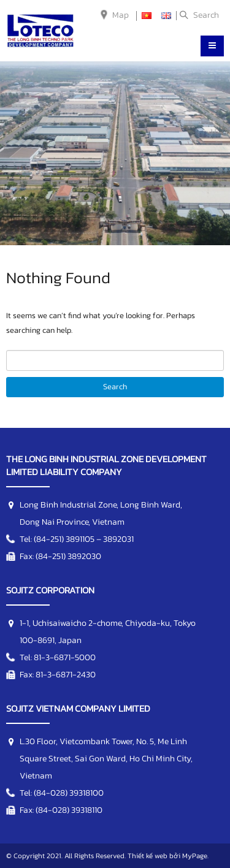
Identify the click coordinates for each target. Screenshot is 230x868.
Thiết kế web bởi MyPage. (168, 856)
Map (121, 15)
